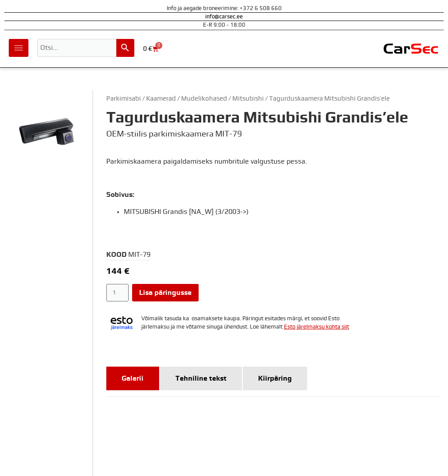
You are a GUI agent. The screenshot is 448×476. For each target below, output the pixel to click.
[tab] (133, 378)
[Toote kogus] (117, 293)
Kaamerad (161, 99)
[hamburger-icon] (19, 48)
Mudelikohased (204, 99)
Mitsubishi (248, 99)
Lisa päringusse (165, 293)
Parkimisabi (124, 99)
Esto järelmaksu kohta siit (317, 327)
